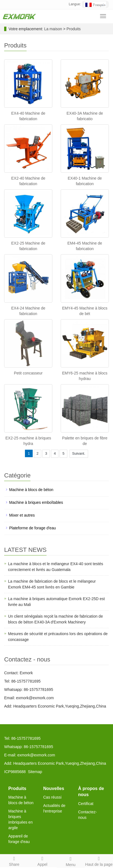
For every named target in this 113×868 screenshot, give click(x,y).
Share (14, 861)
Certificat (86, 804)
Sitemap (35, 772)
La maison (53, 29)
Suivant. (79, 453)
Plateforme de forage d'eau (32, 528)
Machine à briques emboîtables (36, 502)
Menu (71, 861)
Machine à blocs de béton (31, 490)
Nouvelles (54, 788)
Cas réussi (52, 797)
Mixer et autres (22, 515)
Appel (42, 861)
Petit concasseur (28, 373)
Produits (74, 29)
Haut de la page (99, 861)
